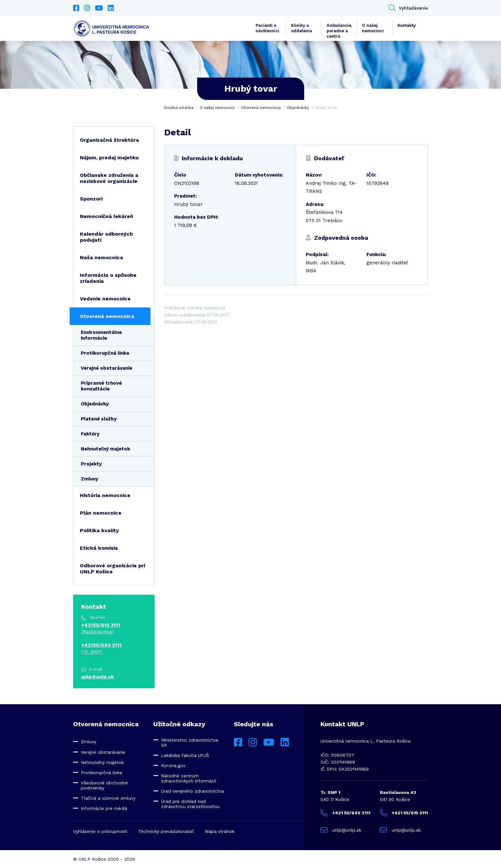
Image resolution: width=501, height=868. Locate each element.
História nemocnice (105, 495)
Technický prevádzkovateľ (166, 831)
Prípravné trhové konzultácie (101, 386)
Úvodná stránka (178, 108)
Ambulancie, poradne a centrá (339, 30)
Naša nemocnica (101, 257)
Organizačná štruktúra (109, 140)
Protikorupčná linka (105, 353)
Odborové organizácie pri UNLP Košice (112, 569)
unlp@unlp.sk (97, 677)
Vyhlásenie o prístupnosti (100, 831)
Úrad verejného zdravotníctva (193, 791)
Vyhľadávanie (408, 8)
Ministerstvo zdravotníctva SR (189, 743)
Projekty (91, 464)
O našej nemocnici (373, 28)
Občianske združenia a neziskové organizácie (109, 178)
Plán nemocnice (101, 513)
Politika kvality (99, 530)
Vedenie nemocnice (105, 299)
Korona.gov (173, 766)
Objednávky (298, 108)
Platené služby (99, 419)
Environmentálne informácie (101, 335)
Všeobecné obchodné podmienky (104, 785)
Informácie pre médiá (104, 808)
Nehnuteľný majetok (105, 449)
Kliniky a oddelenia (302, 28)
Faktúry (90, 434)
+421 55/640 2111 (345, 813)
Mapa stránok (220, 831)
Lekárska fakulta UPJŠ (185, 755)
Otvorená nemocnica (261, 108)
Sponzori (91, 199)
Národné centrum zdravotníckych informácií (189, 778)
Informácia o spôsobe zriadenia (108, 278)
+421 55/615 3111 (404, 813)
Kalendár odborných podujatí (106, 237)
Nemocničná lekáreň (107, 216)
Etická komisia (99, 548)
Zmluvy (89, 479)
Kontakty (407, 25)
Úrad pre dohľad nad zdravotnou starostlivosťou (190, 804)
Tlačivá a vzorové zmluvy (108, 798)
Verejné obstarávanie (107, 368)
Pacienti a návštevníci (267, 28)
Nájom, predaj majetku (109, 158)
